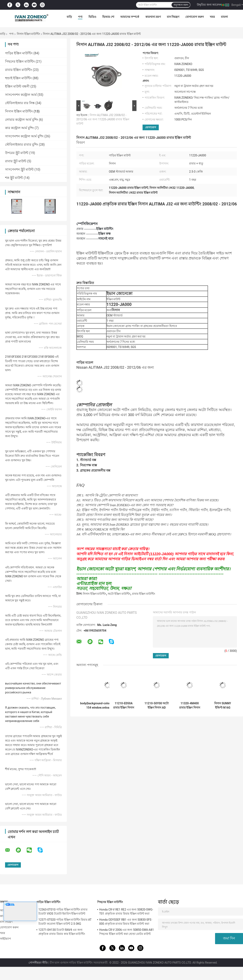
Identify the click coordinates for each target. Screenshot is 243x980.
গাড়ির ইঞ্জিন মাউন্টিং (19, 53)
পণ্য (80, 17)
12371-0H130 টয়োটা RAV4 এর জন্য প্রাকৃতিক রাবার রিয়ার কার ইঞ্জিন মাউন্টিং (62, 932)
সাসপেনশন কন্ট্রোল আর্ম (21, 95)
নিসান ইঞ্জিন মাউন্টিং (28, 34)
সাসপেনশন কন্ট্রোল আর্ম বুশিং (24, 136)
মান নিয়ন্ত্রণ (173, 17)
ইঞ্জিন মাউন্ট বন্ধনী (17, 86)
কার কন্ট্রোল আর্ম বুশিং (19, 128)
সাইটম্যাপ (6, 939)
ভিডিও (92, 17)
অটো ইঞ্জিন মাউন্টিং (119, 594)
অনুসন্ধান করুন (181, 5)
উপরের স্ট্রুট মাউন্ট (17, 153)
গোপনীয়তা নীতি (38, 963)
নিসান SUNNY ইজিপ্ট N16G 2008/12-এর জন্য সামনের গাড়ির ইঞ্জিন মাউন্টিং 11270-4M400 (223, 706)
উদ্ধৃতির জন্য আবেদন (209, 5)
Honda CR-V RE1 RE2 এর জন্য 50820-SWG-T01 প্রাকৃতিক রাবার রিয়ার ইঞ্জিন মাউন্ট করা (126, 912)
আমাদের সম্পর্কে (130, 17)
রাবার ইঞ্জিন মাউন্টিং (19, 70)
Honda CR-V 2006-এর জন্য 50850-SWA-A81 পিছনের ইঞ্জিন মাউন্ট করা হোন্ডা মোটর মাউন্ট (127, 932)
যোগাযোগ (151, 127)
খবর (212, 17)
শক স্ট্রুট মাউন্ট (14, 178)
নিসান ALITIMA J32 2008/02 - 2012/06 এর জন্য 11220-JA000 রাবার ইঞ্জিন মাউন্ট (103, 119)
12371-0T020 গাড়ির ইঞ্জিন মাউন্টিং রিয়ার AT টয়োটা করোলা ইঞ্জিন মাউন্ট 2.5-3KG (65, 922)
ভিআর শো (108, 17)
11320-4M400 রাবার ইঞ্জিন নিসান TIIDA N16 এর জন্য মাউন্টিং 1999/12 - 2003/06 (190, 706)
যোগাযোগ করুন (194, 17)
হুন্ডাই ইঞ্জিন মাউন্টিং (18, 78)
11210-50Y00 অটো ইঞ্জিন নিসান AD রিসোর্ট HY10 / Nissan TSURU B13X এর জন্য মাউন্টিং (157, 706)
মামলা (224, 17)
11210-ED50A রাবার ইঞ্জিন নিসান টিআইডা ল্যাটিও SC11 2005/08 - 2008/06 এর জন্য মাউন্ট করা (124, 706)
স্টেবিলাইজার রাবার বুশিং (22, 145)
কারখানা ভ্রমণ (153, 17)
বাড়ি (69, 17)
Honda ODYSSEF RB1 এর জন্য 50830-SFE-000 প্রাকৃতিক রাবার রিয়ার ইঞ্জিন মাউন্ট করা (126, 922)
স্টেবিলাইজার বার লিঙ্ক (20, 103)
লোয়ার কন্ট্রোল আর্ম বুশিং (22, 120)
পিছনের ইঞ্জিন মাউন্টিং (20, 61)
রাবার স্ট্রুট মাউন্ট (16, 161)
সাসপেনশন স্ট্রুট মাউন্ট (19, 169)
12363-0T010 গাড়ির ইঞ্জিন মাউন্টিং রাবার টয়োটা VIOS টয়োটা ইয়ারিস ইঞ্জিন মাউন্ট (63, 912)
